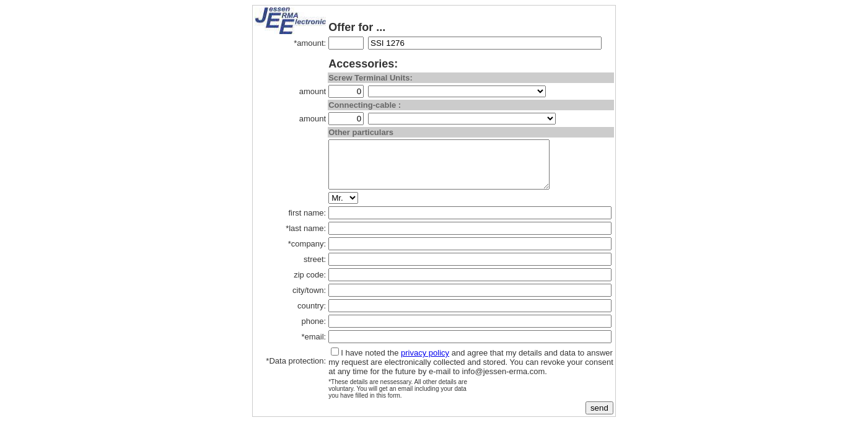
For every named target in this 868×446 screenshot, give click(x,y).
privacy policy (425, 362)
